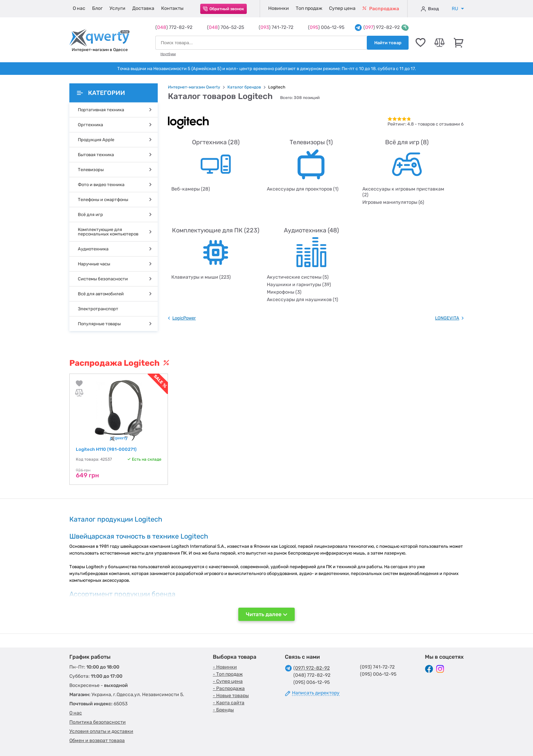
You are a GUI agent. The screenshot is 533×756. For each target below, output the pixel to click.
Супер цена (342, 8)
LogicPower (184, 318)
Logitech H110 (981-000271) (106, 449)
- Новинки (225, 667)
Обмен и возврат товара (97, 741)
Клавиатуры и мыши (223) (201, 277)
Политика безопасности (98, 722)
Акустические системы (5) (298, 277)
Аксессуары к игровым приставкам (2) (403, 192)
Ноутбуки (168, 54)
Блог (97, 8)
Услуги (117, 8)
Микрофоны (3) (284, 292)
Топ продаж (309, 8)
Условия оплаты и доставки (101, 731)
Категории (101, 93)
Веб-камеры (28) (191, 189)
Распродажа (381, 9)
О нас (79, 8)
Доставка (143, 8)
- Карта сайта (229, 703)
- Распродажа (229, 688)
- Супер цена (228, 681)
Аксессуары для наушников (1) (303, 300)
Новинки (279, 8)
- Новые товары (231, 696)
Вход (430, 9)
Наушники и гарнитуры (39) (299, 285)
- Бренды (223, 710)
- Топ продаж (228, 674)
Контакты (172, 8)
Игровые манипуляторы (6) (393, 202)
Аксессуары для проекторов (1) (303, 189)
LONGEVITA (447, 318)
